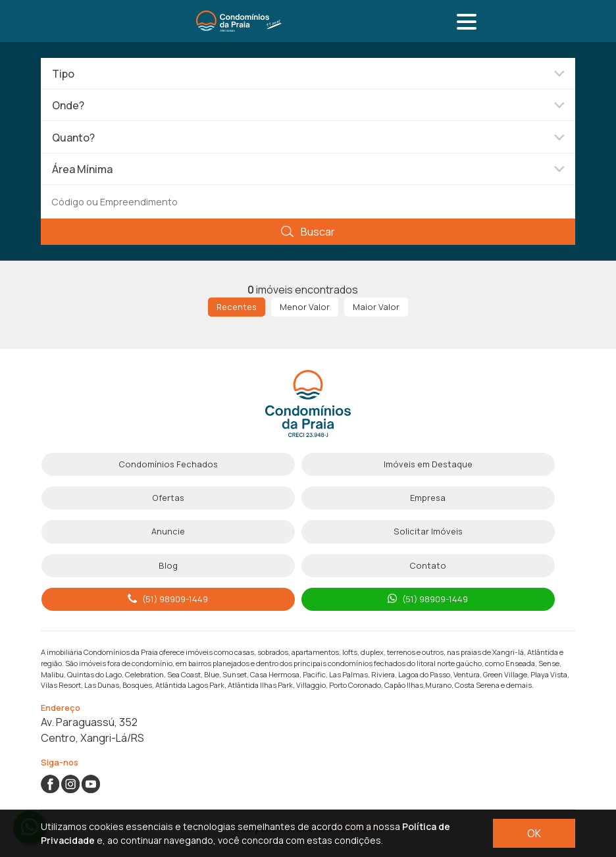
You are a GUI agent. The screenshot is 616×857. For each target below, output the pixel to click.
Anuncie (168, 531)
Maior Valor (376, 307)
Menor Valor (305, 307)
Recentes (237, 307)
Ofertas (168, 498)
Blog (168, 565)
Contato (428, 565)
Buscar (308, 232)
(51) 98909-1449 (168, 599)
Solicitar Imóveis (428, 531)
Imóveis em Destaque (428, 464)
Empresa (428, 498)
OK (534, 833)
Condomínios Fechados (168, 464)
